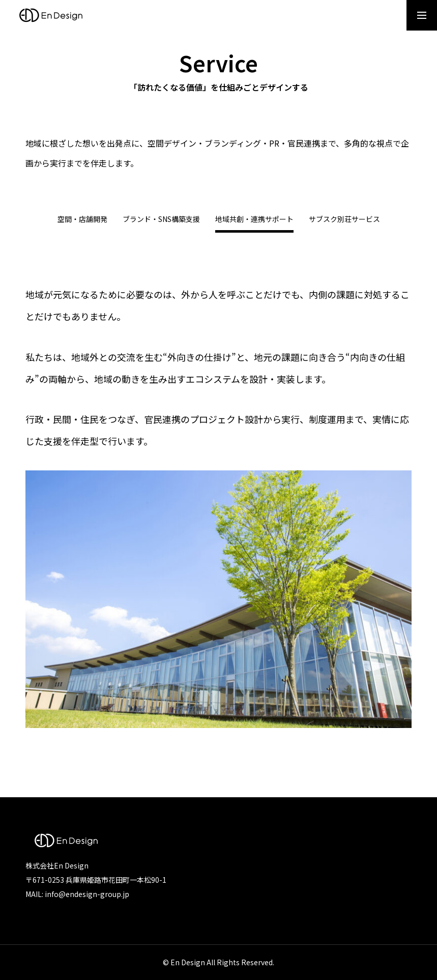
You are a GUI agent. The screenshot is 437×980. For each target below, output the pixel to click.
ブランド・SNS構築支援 (161, 219)
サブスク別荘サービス (344, 219)
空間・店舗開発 (82, 219)
